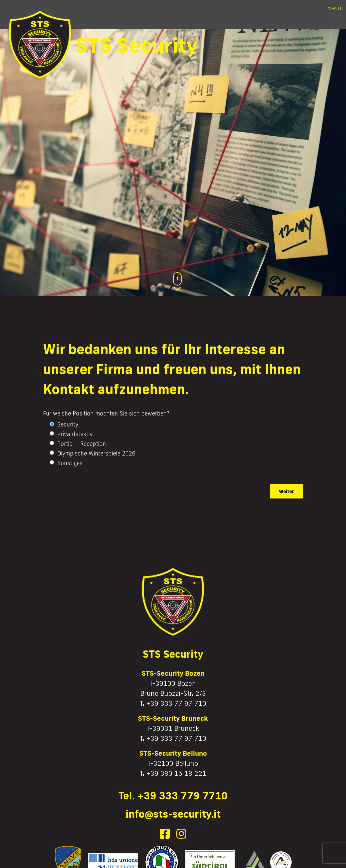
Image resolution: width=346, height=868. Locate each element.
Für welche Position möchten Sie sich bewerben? (106, 413)
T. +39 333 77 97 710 (173, 703)
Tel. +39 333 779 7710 (173, 796)
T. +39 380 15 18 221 (173, 773)
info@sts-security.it (173, 814)
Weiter (286, 491)
